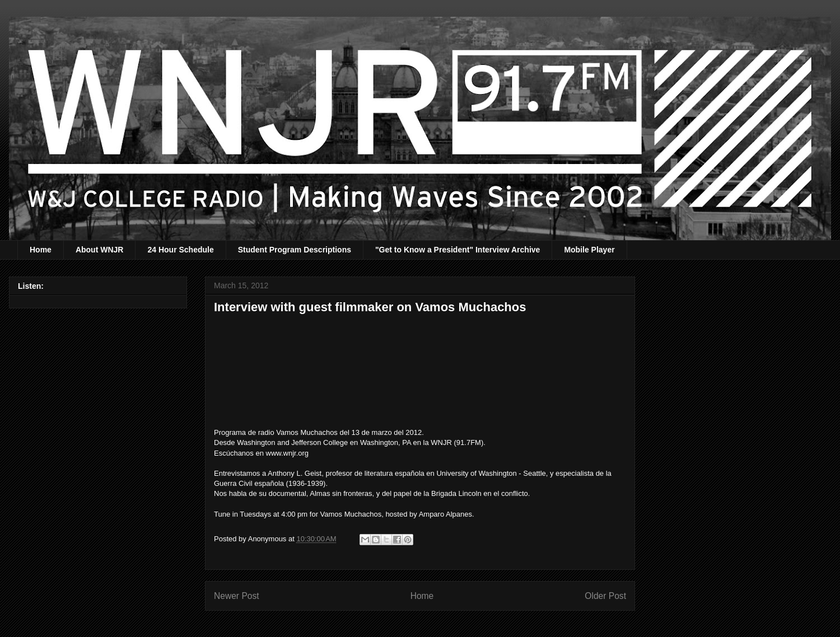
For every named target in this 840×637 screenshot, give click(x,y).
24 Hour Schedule (180, 250)
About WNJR (100, 250)
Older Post (605, 596)
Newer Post (237, 596)
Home (41, 250)
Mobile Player (589, 250)
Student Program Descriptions (295, 250)
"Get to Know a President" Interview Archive (458, 250)
